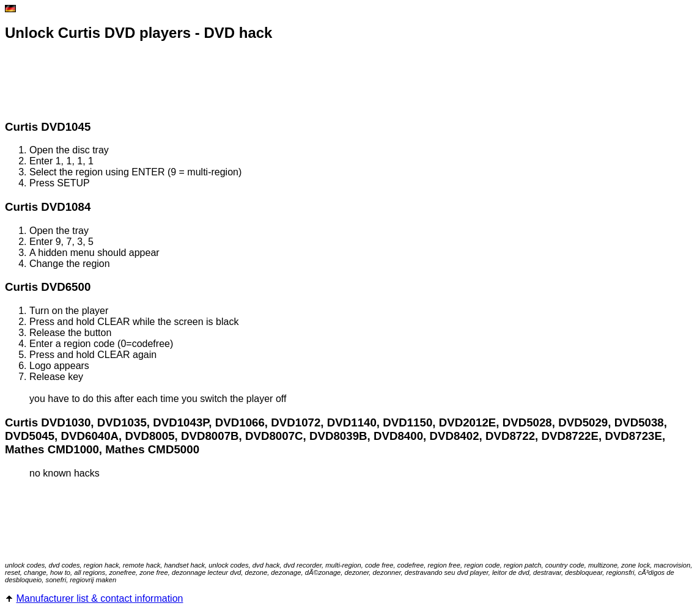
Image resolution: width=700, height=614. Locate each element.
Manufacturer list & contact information (99, 598)
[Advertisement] (227, 81)
